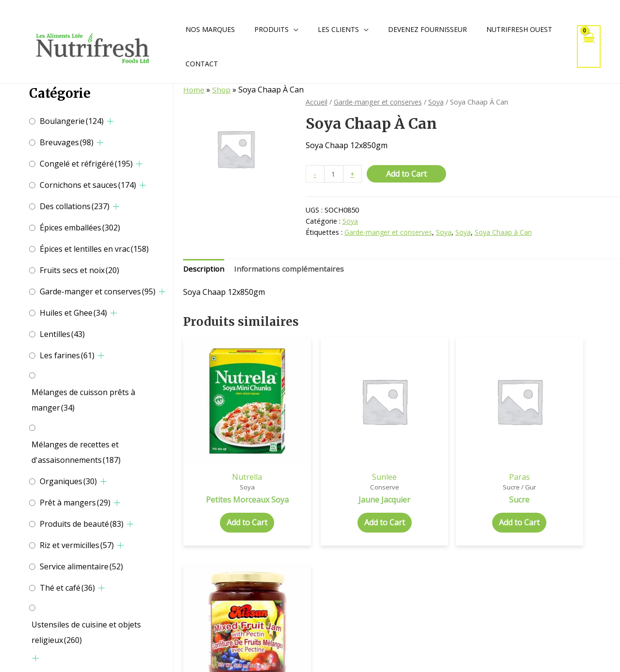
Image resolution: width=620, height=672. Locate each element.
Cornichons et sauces (88, 185)
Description (204, 270)
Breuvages (67, 142)
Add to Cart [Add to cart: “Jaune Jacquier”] (346, 500)
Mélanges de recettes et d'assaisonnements (76, 452)
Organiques (68, 481)
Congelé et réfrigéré (86, 164)
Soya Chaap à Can (505, 233)
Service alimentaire (81, 566)
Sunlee (346, 453)
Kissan (568, 453)
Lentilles (62, 334)
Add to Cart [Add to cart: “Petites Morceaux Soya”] (234, 500)
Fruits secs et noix (79, 270)
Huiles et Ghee (73, 313)
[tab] (204, 270)
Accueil (317, 102)
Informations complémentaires (291, 270)
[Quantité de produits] (334, 174)
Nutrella (234, 453)
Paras (457, 453)
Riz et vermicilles (77, 545)
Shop (222, 90)
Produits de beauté (82, 524)
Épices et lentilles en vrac (94, 249)
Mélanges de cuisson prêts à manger (83, 400)
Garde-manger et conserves (98, 291)
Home (194, 90)
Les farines (67, 355)
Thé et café (67, 588)
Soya (439, 102)
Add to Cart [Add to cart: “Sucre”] (457, 500)
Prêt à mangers (75, 503)
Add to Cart (407, 174)
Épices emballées (80, 228)
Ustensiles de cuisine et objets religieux (86, 632)
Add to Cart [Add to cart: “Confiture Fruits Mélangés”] (569, 510)
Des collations (75, 206)
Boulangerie (72, 121)
